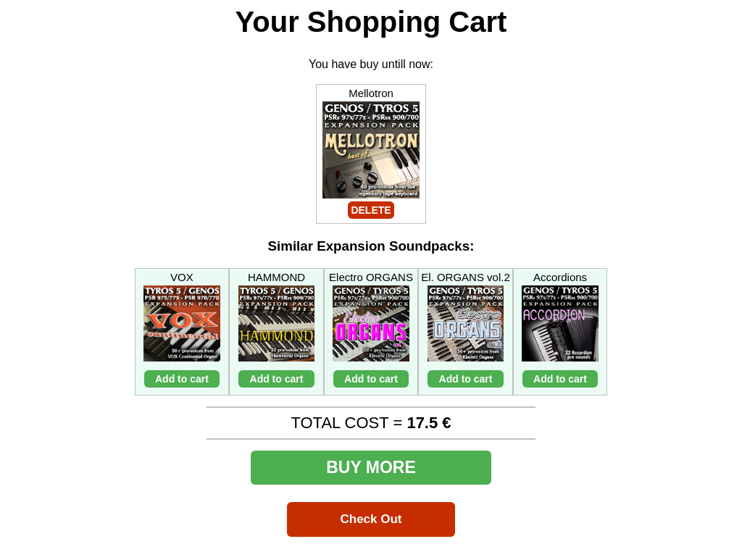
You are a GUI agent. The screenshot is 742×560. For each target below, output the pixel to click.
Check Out (371, 519)
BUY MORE (371, 467)
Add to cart (182, 379)
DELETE (371, 210)
